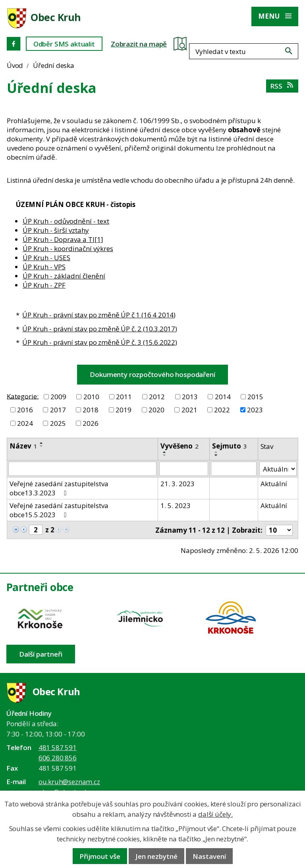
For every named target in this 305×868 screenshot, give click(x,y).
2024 (25, 423)
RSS (282, 86)
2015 (255, 397)
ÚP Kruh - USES (46, 258)
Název (23, 446)
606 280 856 (58, 758)
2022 (222, 410)
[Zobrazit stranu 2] (36, 530)
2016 (25, 410)
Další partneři (41, 654)
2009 (58, 397)
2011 (124, 397)
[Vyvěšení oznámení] (184, 469)
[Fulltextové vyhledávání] (258, 43)
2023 (255, 410)
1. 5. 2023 (176, 506)
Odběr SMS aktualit (64, 44)
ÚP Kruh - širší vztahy (56, 230)
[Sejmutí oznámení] (234, 469)
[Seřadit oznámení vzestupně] (42, 443)
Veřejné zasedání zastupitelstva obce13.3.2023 (59, 488)
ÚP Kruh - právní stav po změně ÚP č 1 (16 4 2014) (99, 315)
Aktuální (274, 484)
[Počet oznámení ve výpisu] (279, 530)
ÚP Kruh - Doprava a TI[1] (63, 239)
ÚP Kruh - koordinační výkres (68, 248)
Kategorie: (23, 396)
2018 (91, 410)
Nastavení (209, 856)
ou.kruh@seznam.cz (69, 782)
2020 (156, 410)
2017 (58, 410)
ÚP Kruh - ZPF (44, 285)
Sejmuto (230, 446)
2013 (190, 397)
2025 (58, 423)
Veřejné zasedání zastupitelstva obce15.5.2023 (59, 510)
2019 (124, 410)
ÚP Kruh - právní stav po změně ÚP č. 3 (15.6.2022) (100, 342)
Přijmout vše (100, 856)
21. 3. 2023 (178, 484)
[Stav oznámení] (278, 469)
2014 (223, 397)
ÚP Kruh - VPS (44, 267)
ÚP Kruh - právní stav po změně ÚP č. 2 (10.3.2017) (100, 329)
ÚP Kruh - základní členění (64, 276)
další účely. (215, 814)
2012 (157, 397)
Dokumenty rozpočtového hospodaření (152, 374)
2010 (91, 397)
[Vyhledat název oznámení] (82, 469)
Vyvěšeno (180, 446)
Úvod (15, 65)
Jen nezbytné (156, 856)
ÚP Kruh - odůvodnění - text (66, 221)
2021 (189, 410)
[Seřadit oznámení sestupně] (42, 446)
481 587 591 (58, 747)
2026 (91, 423)
